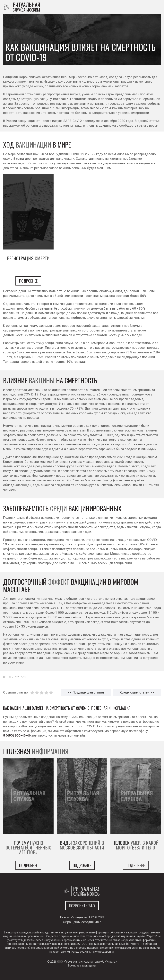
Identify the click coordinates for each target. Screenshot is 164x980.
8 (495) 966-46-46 (17, 735)
